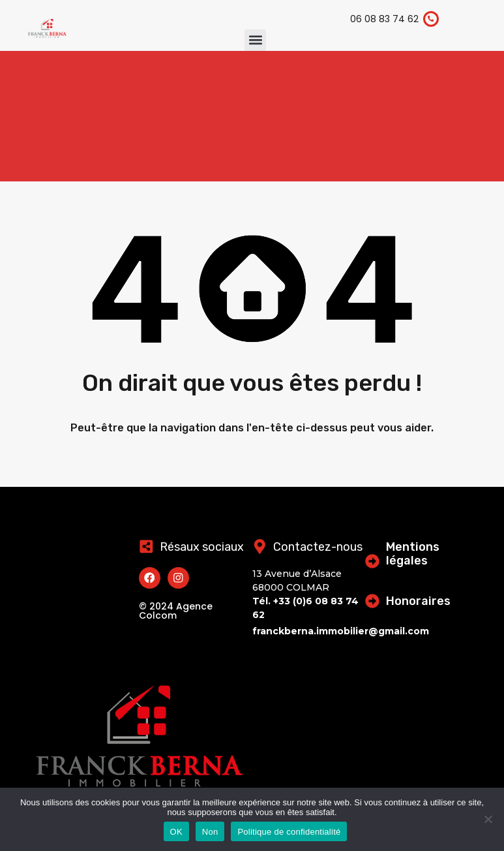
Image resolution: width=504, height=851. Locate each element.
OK (176, 832)
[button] (255, 40)
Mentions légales (414, 554)
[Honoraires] (373, 600)
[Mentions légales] (373, 561)
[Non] (488, 820)
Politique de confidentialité (289, 832)
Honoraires (420, 601)
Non (210, 832)
